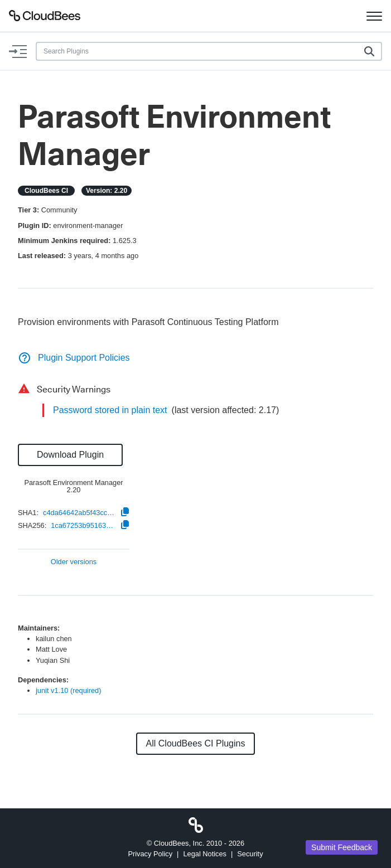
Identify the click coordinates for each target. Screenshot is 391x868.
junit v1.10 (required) (68, 690)
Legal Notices (205, 854)
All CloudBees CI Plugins (196, 743)
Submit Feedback (342, 847)
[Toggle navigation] (374, 16)
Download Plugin (70, 455)
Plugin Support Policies (74, 358)
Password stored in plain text (110, 410)
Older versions (74, 562)
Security (250, 854)
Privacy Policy (150, 854)
